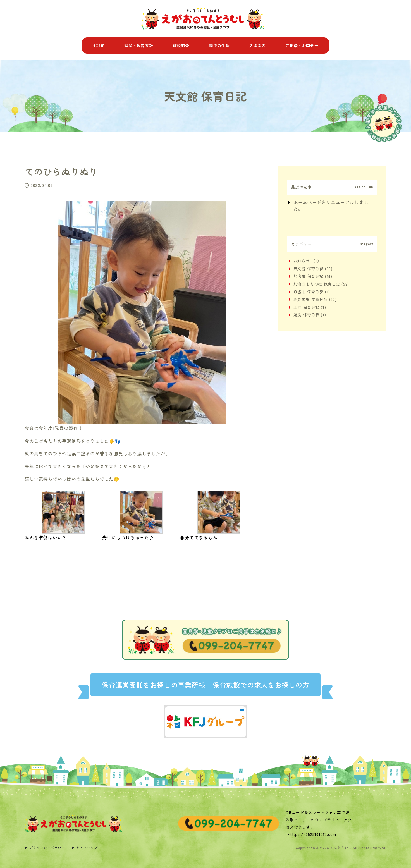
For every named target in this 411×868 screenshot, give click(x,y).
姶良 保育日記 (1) (310, 315)
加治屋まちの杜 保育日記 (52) (321, 284)
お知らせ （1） (307, 261)
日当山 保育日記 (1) (312, 292)
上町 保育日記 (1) (310, 307)
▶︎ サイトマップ (85, 847)
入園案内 (258, 46)
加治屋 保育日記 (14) (313, 276)
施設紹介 (181, 46)
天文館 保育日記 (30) (313, 269)
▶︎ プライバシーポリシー (45, 847)
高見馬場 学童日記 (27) (315, 299)
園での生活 (219, 46)
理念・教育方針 (139, 46)
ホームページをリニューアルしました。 (331, 205)
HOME (98, 46)
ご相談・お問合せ (302, 46)
